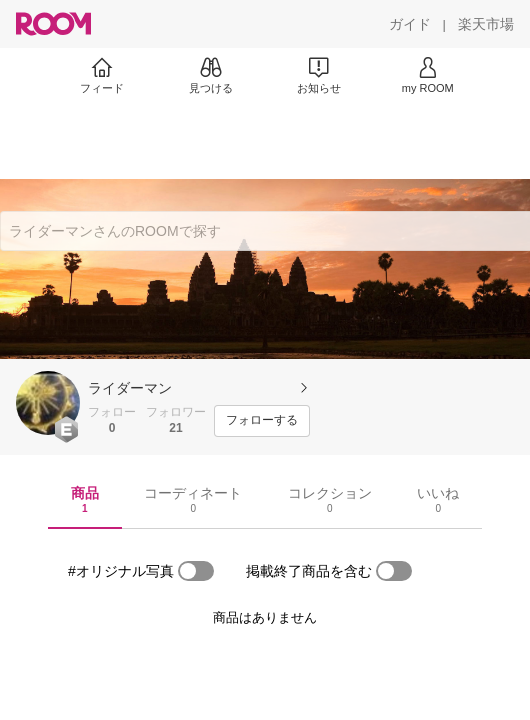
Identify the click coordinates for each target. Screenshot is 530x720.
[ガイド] (410, 24)
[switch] (196, 571)
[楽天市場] (486, 24)
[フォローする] (262, 421)
